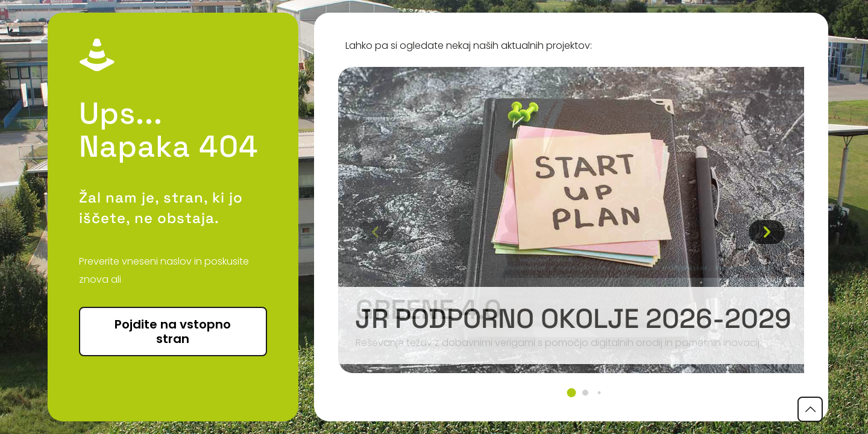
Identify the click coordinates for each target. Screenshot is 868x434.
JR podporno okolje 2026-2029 (573, 319)
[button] (571, 393)
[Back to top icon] (810, 409)
